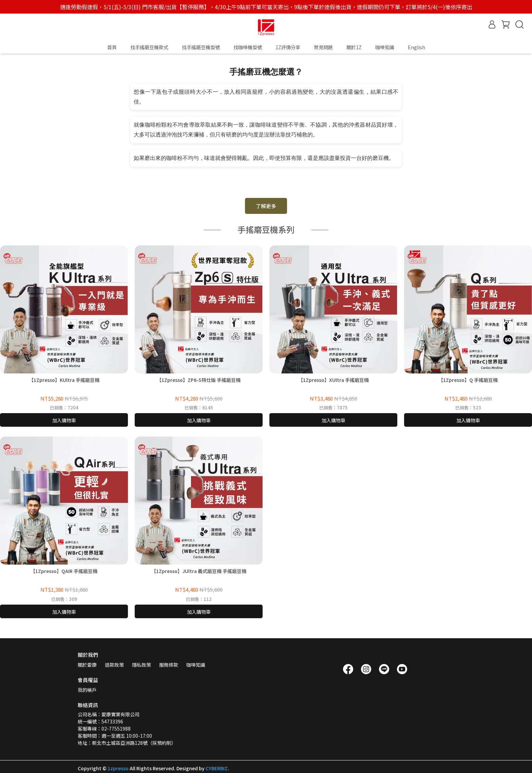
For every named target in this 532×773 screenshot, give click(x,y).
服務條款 (169, 665)
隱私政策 (141, 665)
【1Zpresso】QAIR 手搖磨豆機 (64, 571)
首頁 (112, 47)
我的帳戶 (87, 690)
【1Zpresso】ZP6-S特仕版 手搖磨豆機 (199, 380)
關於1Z (354, 47)
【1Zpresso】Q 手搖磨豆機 (468, 380)
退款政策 (114, 665)
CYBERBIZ (217, 768)
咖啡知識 (385, 47)
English (416, 47)
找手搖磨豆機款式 (149, 47)
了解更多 (266, 206)
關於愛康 (87, 665)
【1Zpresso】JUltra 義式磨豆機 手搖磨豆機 (199, 571)
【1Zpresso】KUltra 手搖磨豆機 (64, 380)
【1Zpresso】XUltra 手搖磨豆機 (334, 380)
